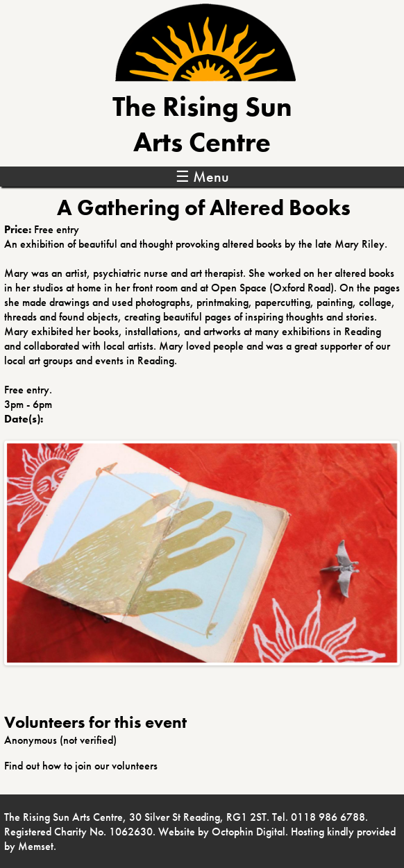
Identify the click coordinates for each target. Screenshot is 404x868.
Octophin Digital (249, 832)
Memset (36, 846)
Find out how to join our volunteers (81, 766)
